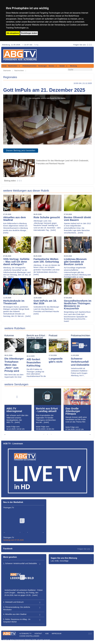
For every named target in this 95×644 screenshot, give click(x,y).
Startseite (7, 71)
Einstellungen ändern (29, 33)
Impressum (57, 634)
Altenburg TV (25, 634)
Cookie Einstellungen (29, 636)
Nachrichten (13, 66)
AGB (47, 634)
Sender (62, 66)
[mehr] (6, 233)
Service (51, 66)
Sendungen (43, 66)
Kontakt (38, 634)
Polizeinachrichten (30, 66)
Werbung (73, 66)
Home (4, 66)
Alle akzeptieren (13, 33)
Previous (5, 434)
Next (90, 434)
